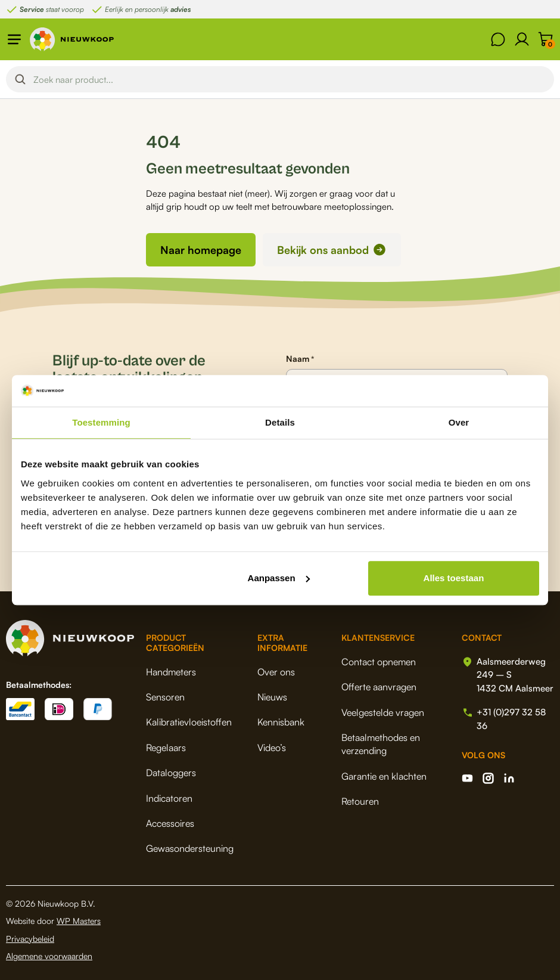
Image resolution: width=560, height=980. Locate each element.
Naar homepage (201, 250)
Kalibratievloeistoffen (189, 722)
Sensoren (165, 697)
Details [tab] (280, 422)
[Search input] (290, 79)
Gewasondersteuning (190, 848)
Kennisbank (281, 722)
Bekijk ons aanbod (323, 250)
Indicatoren (169, 798)
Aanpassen (279, 578)
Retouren (360, 801)
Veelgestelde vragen (383, 712)
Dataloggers (171, 773)
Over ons (276, 672)
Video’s (272, 748)
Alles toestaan (454, 578)
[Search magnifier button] (20, 79)
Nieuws (272, 697)
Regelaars (166, 748)
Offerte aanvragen (379, 687)
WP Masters (79, 921)
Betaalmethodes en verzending (381, 744)
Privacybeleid (30, 939)
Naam (300, 359)
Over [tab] (459, 422)
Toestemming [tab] (101, 422)
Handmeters (171, 672)
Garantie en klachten (384, 776)
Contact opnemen (379, 662)
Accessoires (170, 823)
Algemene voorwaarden (49, 956)
